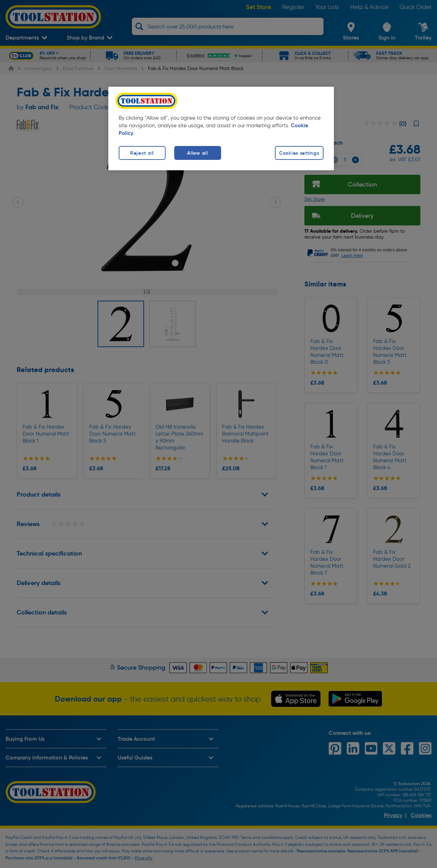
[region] (221, 128)
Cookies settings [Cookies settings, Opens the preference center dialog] (299, 153)
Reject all (142, 153)
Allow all (197, 153)
